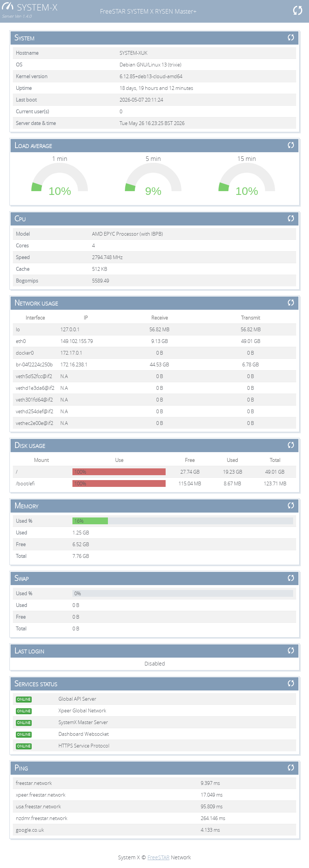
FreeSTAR (158, 857)
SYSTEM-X (30, 7)
